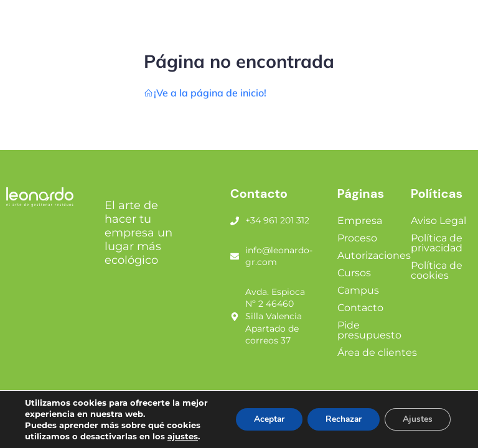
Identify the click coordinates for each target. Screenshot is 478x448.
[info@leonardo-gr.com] (235, 256)
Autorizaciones (374, 255)
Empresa (360, 221)
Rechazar (341, 419)
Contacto (360, 308)
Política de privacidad (437, 243)
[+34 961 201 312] (235, 221)
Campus (358, 290)
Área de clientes (377, 352)
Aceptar (265, 419)
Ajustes (417, 419)
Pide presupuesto (369, 330)
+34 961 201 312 (277, 220)
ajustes (183, 436)
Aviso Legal (438, 221)
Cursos (354, 273)
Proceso (357, 238)
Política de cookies (437, 270)
